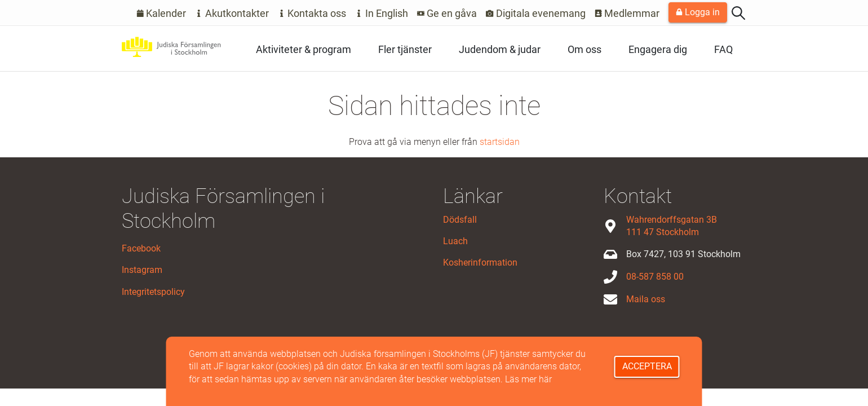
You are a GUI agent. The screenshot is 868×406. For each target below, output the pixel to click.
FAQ (723, 49)
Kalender (161, 13)
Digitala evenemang (536, 13)
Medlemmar (627, 13)
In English (382, 13)
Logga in (698, 12)
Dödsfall (460, 220)
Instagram (142, 270)
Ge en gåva (447, 13)
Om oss (584, 49)
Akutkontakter (232, 13)
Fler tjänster (405, 49)
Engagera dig (658, 49)
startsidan (500, 142)
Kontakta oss (312, 13)
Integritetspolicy (153, 292)
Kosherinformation (480, 262)
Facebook (141, 248)
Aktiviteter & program (304, 49)
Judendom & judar (500, 49)
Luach (455, 241)
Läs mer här (528, 379)
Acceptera (647, 366)
